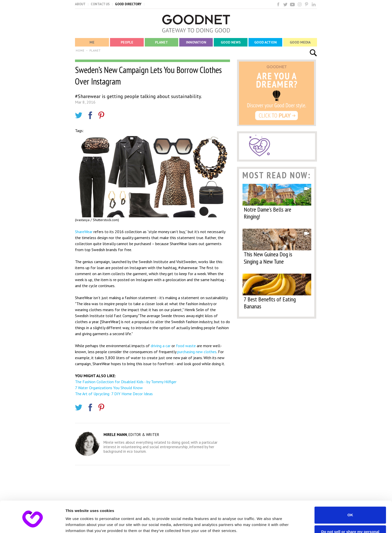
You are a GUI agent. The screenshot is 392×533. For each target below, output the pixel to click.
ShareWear (84, 232)
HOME (80, 51)
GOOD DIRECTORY (128, 4)
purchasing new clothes (197, 352)
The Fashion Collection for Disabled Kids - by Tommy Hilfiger (126, 382)
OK (350, 494)
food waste (186, 346)
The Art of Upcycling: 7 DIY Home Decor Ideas (114, 394)
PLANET (95, 51)
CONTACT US (100, 4)
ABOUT (80, 4)
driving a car (161, 346)
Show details (77, 523)
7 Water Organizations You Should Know (109, 388)
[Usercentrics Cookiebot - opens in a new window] (32, 523)
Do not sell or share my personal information (350, 512)
